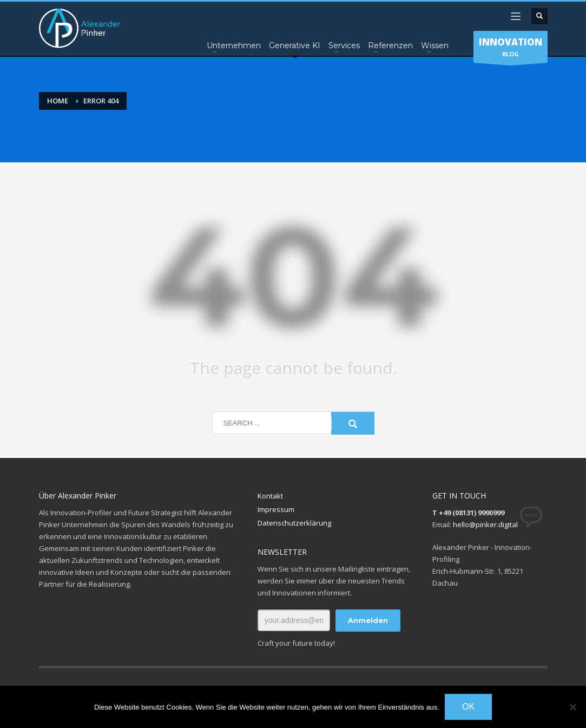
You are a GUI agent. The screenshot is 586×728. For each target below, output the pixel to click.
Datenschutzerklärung (294, 523)
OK (468, 707)
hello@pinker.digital (485, 524)
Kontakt (270, 496)
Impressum (276, 509)
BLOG (511, 49)
